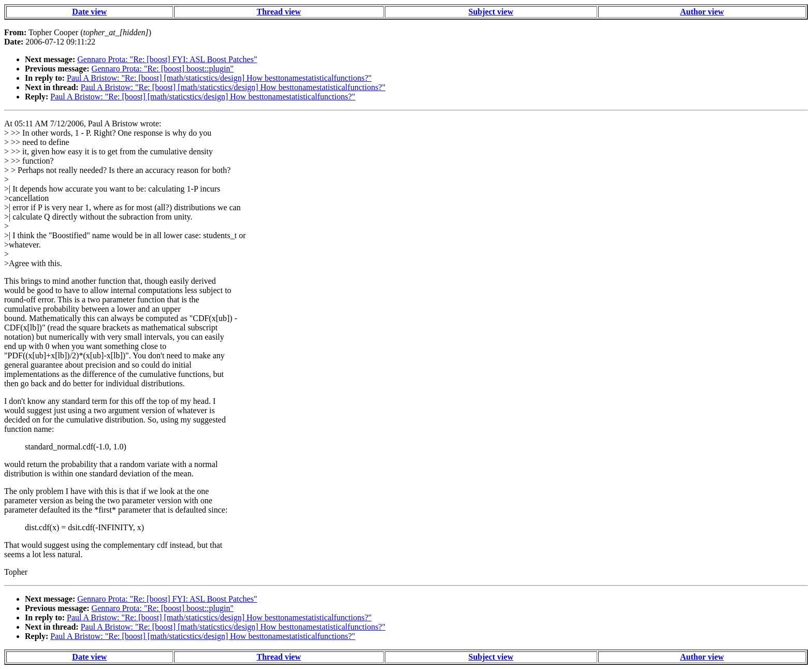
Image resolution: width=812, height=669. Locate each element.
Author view (702, 12)
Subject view (491, 12)
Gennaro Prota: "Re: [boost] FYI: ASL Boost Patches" (167, 59)
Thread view (279, 12)
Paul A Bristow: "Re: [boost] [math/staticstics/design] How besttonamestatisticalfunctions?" (219, 78)
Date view (89, 12)
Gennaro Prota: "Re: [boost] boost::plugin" (163, 69)
